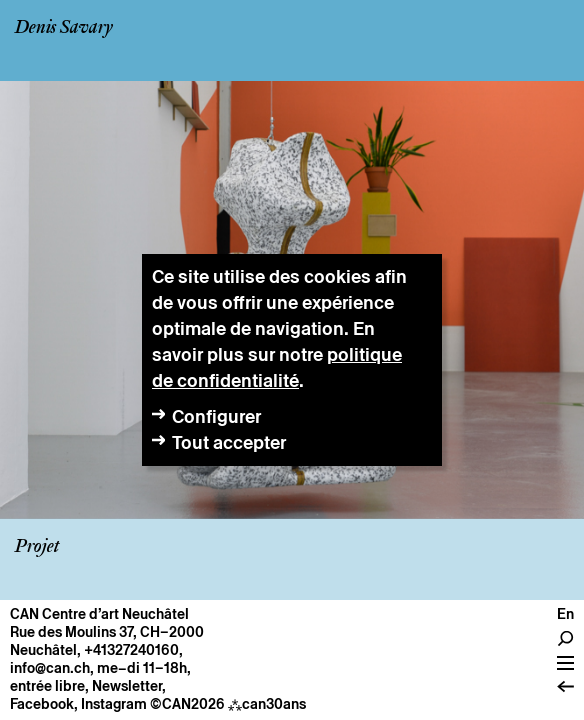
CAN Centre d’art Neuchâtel (99, 614)
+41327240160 (131, 650)
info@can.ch (50, 668)
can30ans (267, 704)
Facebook (42, 704)
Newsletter (127, 686)
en (565, 614)
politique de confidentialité (277, 367)
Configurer (216, 416)
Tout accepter (229, 442)
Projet (37, 547)
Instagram (114, 704)
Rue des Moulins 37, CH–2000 (107, 632)
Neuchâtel (43, 650)
